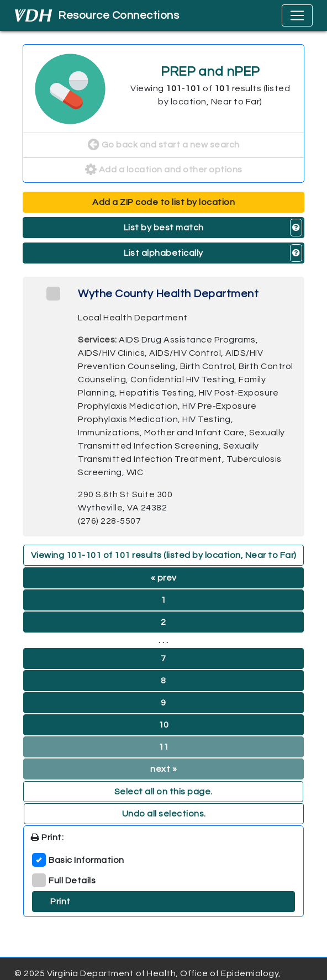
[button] (296, 228)
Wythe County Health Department (168, 294)
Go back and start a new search (164, 145)
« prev (164, 578)
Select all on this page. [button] (163, 792)
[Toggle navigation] (297, 15)
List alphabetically (163, 253)
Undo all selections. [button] (164, 814)
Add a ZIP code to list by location (163, 202)
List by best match (164, 228)
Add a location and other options (164, 170)
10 (164, 725)
